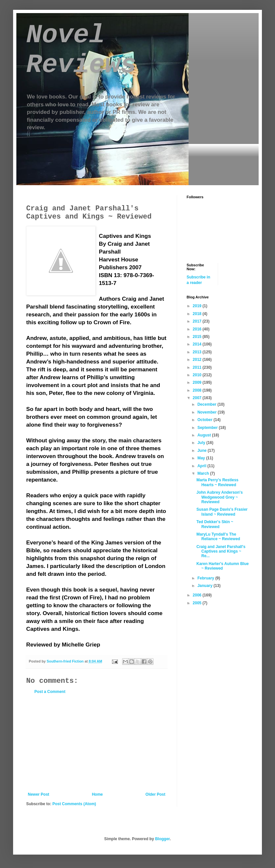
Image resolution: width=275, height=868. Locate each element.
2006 (198, 595)
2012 (198, 360)
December (207, 404)
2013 (198, 352)
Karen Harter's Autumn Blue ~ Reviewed (223, 566)
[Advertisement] (97, 743)
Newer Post (38, 794)
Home (97, 794)
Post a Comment (50, 692)
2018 (198, 314)
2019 (198, 306)
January (205, 586)
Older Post (155, 794)
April (202, 466)
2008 (198, 390)
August (205, 435)
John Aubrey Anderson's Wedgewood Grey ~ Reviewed (220, 497)
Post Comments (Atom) (74, 804)
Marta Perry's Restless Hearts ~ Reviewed (217, 482)
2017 (198, 321)
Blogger (163, 839)
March (204, 473)
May (202, 458)
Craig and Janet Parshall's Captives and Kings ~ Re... (221, 551)
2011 (198, 367)
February (206, 578)
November (208, 412)
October (205, 420)
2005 (198, 603)
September (208, 428)
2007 (198, 398)
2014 (198, 344)
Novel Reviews (81, 50)
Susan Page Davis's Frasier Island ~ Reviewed (222, 512)
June (202, 451)
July (202, 443)
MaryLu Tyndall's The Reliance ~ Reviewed (218, 537)
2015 (198, 337)
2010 (198, 375)
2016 (198, 329)
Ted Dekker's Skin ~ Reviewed (215, 524)
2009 (198, 382)
